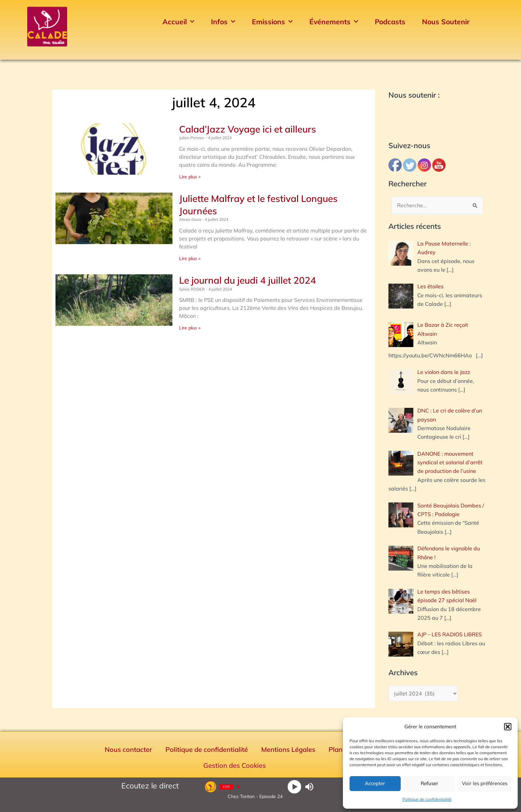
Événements (334, 22)
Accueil (178, 22)
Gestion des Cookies (235, 765)
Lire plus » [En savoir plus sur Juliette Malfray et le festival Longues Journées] (190, 258)
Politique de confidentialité (427, 799)
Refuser (429, 783)
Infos (223, 22)
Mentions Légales (288, 749)
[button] (508, 727)
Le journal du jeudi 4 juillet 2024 (248, 280)
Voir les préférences (485, 783)
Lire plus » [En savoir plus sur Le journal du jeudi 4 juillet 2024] (190, 328)
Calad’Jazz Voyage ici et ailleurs (248, 129)
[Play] (295, 787)
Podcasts (390, 22)
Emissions (272, 22)
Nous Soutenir (446, 22)
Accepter (375, 783)
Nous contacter (128, 749)
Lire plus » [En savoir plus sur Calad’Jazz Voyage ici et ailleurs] (190, 177)
